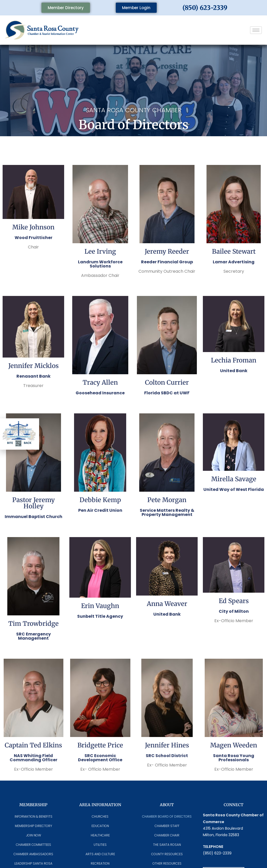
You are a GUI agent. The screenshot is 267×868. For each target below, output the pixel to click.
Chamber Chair (167, 835)
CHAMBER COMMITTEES (34, 845)
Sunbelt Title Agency (100, 616)
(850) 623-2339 (205, 8)
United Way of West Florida (234, 489)
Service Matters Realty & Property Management (167, 512)
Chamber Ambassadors (33, 854)
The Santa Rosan (167, 845)
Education (100, 826)
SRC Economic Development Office (100, 758)
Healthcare (100, 835)
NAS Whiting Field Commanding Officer (34, 758)
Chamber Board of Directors (167, 816)
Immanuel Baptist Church (34, 517)
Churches (100, 816)
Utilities (100, 845)
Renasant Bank (34, 376)
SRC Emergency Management (34, 636)
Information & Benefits (34, 816)
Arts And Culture (100, 854)
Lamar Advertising (234, 262)
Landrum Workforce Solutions (100, 264)
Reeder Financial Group (167, 262)
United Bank (234, 371)
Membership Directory (34, 826)
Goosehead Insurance (100, 393)
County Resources (167, 854)
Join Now (34, 835)
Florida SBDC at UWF (167, 393)
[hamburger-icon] (256, 30)
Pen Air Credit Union (100, 510)
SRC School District (167, 756)
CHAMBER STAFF (167, 826)
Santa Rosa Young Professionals (234, 758)
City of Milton (234, 611)
